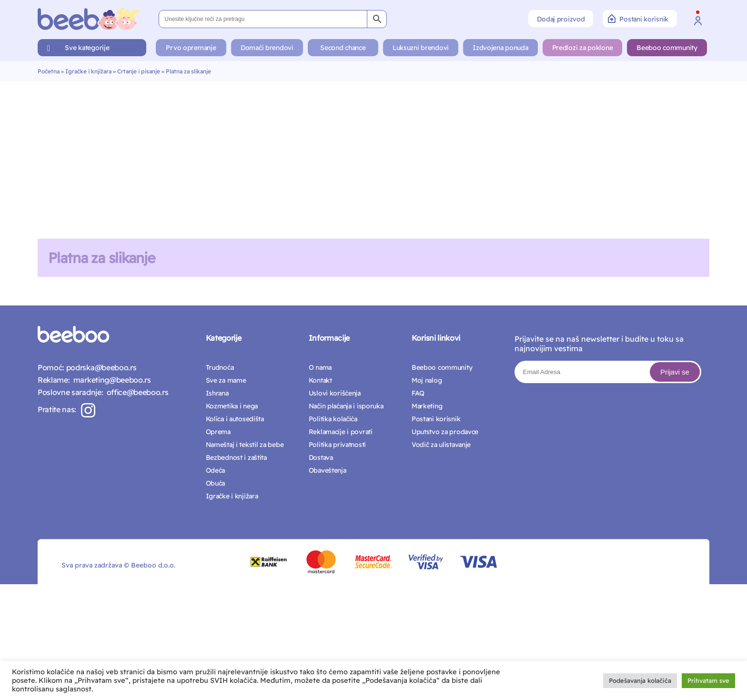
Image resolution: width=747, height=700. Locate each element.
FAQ (418, 393)
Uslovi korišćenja (335, 393)
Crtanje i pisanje (139, 71)
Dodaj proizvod (561, 19)
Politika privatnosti (337, 445)
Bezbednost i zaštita (236, 457)
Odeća (216, 470)
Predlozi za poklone (583, 48)
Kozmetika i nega (232, 406)
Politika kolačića (333, 419)
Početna (49, 71)
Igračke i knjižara (88, 71)
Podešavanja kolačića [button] (640, 680)
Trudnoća (220, 367)
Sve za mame (226, 380)
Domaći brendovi (267, 48)
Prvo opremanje (191, 48)
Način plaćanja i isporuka (346, 406)
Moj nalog (427, 380)
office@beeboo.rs (136, 392)
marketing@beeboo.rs (110, 380)
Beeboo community (667, 48)
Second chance (343, 48)
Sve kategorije (87, 48)
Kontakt (320, 380)
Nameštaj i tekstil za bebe (245, 445)
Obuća (216, 483)
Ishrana (217, 393)
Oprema (218, 432)
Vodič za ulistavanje (441, 445)
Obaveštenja (328, 470)
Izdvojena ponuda (500, 48)
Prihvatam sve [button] (708, 680)
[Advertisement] (373, 153)
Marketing (427, 406)
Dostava (321, 457)
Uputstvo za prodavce (445, 432)
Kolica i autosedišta (235, 419)
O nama (320, 367)
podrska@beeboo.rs (100, 367)
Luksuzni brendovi (421, 48)
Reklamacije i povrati (341, 432)
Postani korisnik (638, 19)
